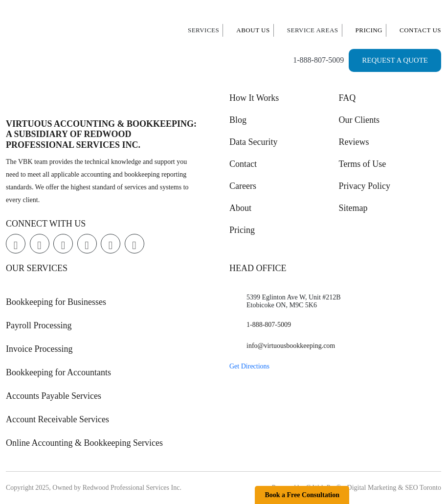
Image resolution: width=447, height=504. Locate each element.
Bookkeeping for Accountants (58, 372)
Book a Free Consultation (302, 495)
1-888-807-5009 (318, 60)
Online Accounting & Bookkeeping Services (84, 443)
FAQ (347, 98)
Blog (238, 120)
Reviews (354, 142)
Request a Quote (395, 60)
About (240, 208)
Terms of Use (363, 164)
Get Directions (249, 366)
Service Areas (313, 30)
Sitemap (353, 208)
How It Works (254, 98)
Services (203, 30)
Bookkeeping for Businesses (56, 302)
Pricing (369, 30)
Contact (243, 164)
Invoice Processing (39, 349)
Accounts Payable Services (54, 396)
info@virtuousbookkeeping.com (291, 346)
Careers (243, 186)
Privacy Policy (365, 186)
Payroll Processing (39, 325)
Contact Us (420, 30)
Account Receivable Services (57, 419)
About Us (253, 30)
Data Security (253, 142)
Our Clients (359, 120)
